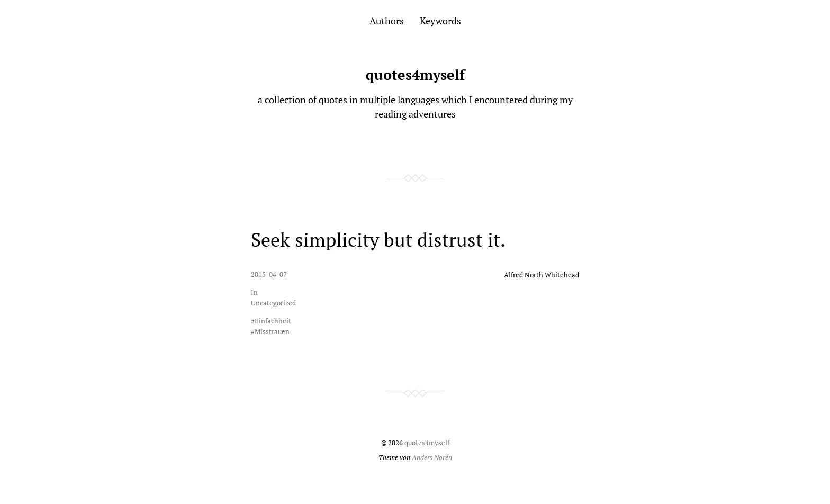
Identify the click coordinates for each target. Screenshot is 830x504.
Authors (387, 21)
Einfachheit (273, 321)
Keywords (440, 21)
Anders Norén (432, 458)
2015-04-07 (269, 274)
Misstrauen (272, 332)
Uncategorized (273, 303)
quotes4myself (415, 75)
